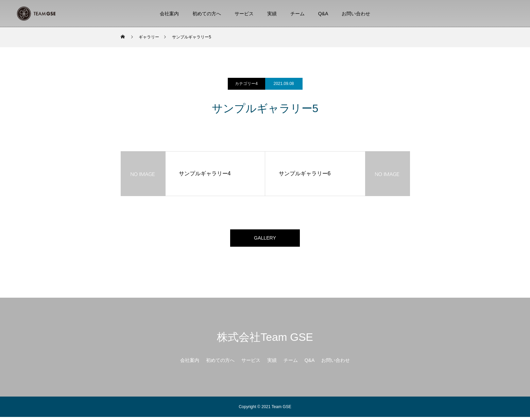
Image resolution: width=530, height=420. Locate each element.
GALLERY (265, 239)
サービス (244, 14)
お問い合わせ (356, 14)
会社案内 (169, 14)
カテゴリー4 (246, 84)
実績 (272, 14)
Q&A (323, 14)
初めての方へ (207, 14)
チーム (297, 14)
